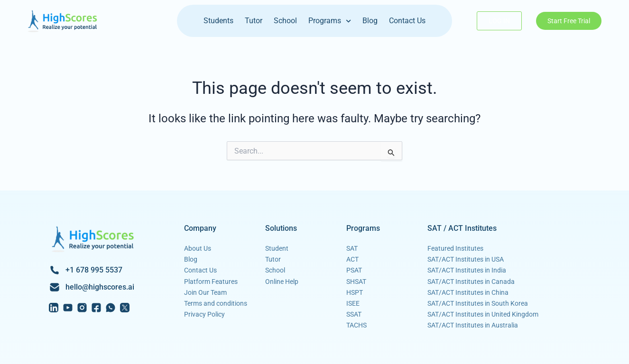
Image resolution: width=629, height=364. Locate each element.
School (285, 21)
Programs (330, 21)
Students (218, 21)
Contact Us (407, 21)
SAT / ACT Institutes (462, 228)
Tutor (254, 21)
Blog (370, 21)
